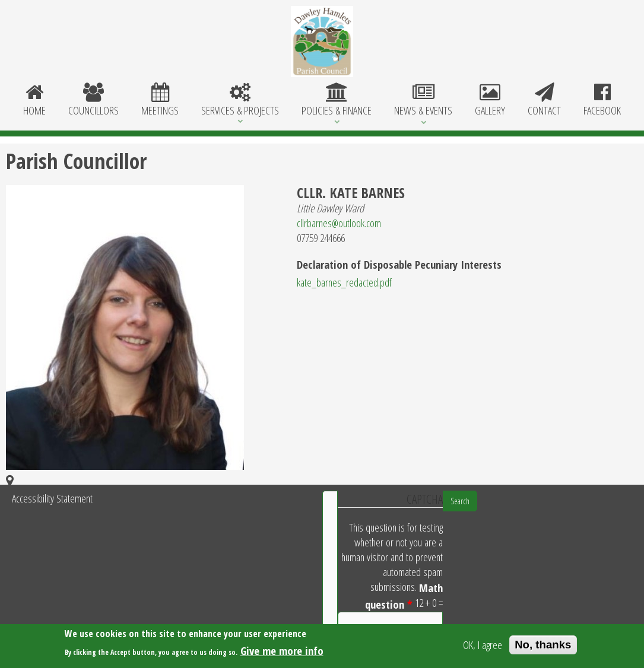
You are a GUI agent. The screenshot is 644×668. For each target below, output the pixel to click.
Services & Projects (240, 100)
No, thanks (543, 646)
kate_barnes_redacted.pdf (344, 282)
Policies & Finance (337, 100)
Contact (544, 100)
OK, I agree (483, 646)
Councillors (93, 100)
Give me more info (282, 653)
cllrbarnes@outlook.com (339, 223)
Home (34, 100)
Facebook (602, 100)
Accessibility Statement (52, 498)
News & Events (423, 100)
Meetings (160, 100)
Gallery (490, 100)
